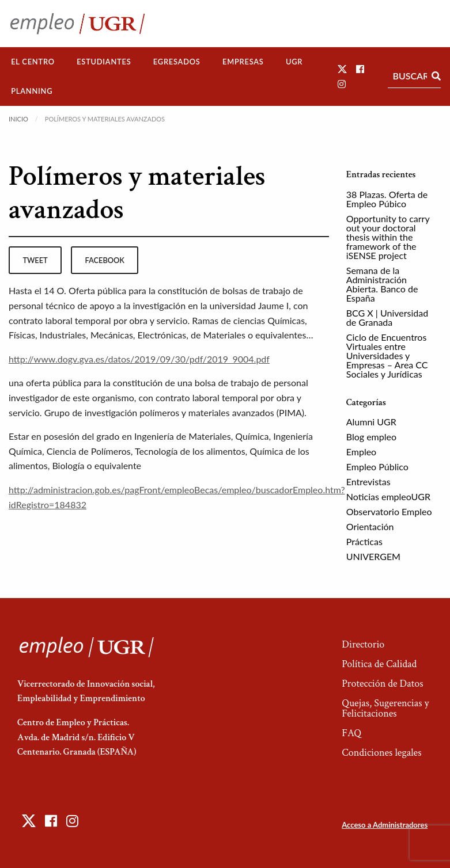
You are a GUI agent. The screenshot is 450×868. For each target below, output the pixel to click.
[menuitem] (33, 62)
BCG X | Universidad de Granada (387, 317)
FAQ (351, 733)
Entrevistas (368, 481)
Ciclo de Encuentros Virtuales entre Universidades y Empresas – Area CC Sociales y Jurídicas (387, 355)
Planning (32, 91)
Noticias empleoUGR (388, 496)
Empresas (243, 62)
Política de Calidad (379, 664)
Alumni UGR (371, 422)
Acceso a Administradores (385, 825)
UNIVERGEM (373, 556)
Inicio (18, 119)
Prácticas (364, 541)
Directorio (363, 644)
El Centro (33, 62)
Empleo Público (377, 467)
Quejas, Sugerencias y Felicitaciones (385, 708)
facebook (105, 260)
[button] (342, 69)
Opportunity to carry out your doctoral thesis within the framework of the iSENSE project (388, 237)
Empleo (361, 452)
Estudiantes (104, 62)
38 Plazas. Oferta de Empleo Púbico (387, 199)
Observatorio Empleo (389, 511)
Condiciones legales (381, 753)
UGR (294, 62)
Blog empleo (371, 437)
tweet (35, 260)
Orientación (370, 526)
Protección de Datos (382, 684)
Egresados (177, 62)
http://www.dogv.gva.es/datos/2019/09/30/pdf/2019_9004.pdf (139, 359)
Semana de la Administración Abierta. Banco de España (382, 284)
